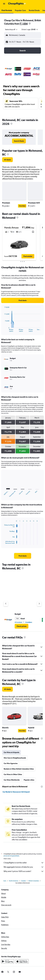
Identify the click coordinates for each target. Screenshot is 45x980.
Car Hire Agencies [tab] (11, 763)
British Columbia (34, 881)
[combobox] (11, 29)
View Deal (22, 206)
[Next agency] (39, 604)
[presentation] (30, 23)
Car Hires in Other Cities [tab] (13, 774)
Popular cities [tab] (29, 780)
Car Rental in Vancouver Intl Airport (16, 792)
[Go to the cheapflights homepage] (17, 4)
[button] (4, 4)
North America (14, 881)
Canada (23, 881)
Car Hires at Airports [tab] (11, 752)
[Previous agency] (6, 604)
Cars (5, 881)
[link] (19, 141)
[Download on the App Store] (22, 962)
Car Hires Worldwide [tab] (12, 780)
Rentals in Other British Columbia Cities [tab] (19, 769)
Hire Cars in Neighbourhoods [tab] (15, 758)
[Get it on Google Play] (8, 962)
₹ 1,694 (24, 24)
